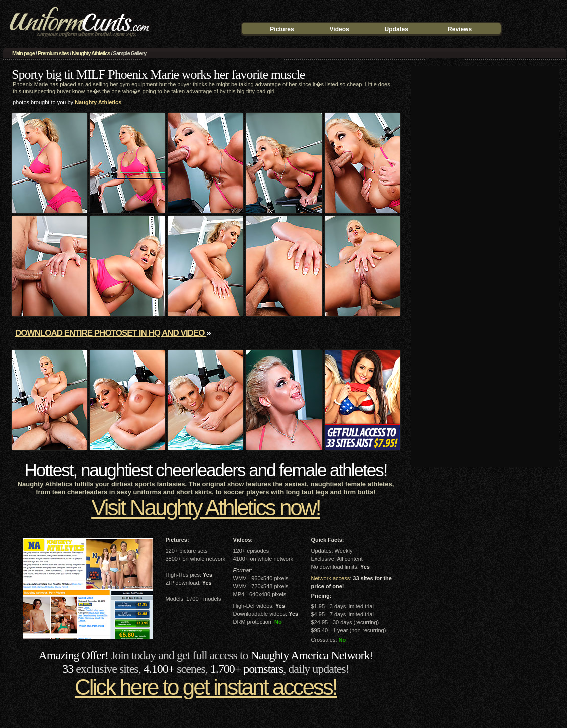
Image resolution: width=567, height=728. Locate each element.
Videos (339, 29)
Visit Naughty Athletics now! (206, 508)
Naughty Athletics (91, 53)
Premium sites (53, 53)
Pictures (282, 29)
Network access (331, 578)
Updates (397, 29)
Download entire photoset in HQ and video (111, 333)
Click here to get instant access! (206, 687)
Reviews (460, 29)
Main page (23, 53)
